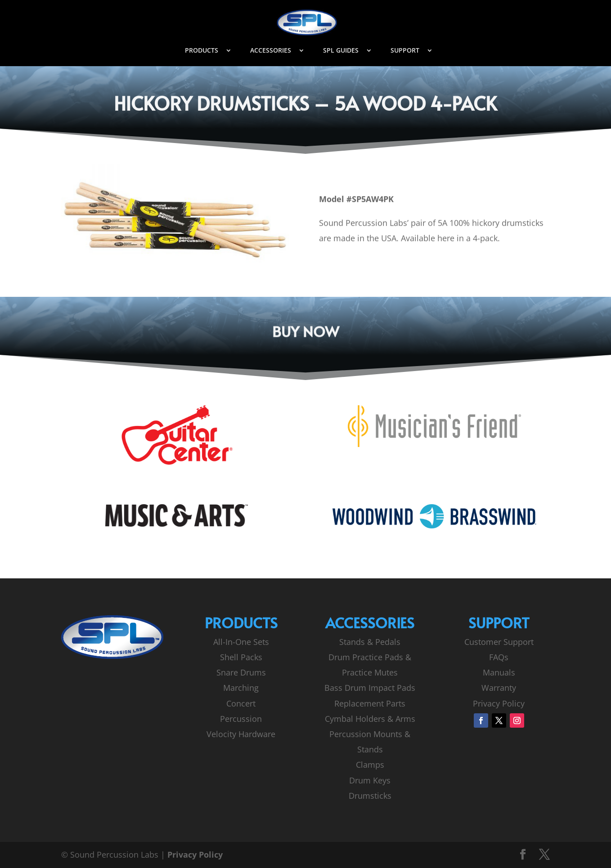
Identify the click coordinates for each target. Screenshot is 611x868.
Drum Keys (370, 780)
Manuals (499, 672)
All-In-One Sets (241, 642)
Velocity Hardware (241, 734)
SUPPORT (405, 51)
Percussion (241, 719)
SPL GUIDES (341, 51)
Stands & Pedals (370, 642)
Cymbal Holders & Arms (370, 719)
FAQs (499, 657)
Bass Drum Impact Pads (370, 688)
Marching (241, 688)
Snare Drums (241, 672)
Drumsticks (370, 796)
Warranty (499, 688)
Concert (241, 703)
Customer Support (499, 642)
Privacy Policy (499, 703)
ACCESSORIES (271, 51)
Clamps (370, 765)
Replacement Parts (370, 703)
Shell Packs (241, 657)
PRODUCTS (202, 51)
